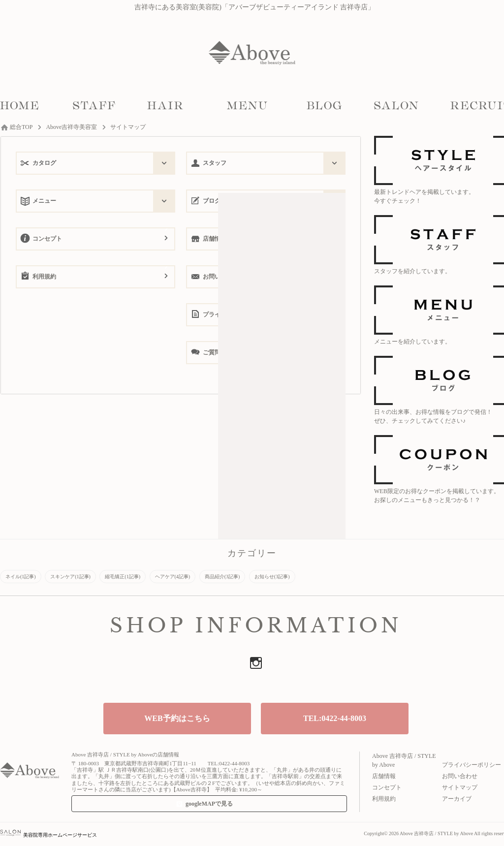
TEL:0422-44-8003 (335, 718)
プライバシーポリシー (472, 765)
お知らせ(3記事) (272, 577)
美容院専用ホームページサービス (48, 835)
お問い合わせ (460, 776)
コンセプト (47, 239)
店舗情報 (384, 776)
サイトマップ (460, 787)
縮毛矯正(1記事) (123, 577)
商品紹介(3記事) (222, 577)
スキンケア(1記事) (70, 577)
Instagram (256, 663)
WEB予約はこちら (177, 718)
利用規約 (44, 277)
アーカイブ (457, 799)
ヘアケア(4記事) (173, 577)
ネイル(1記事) (21, 577)
